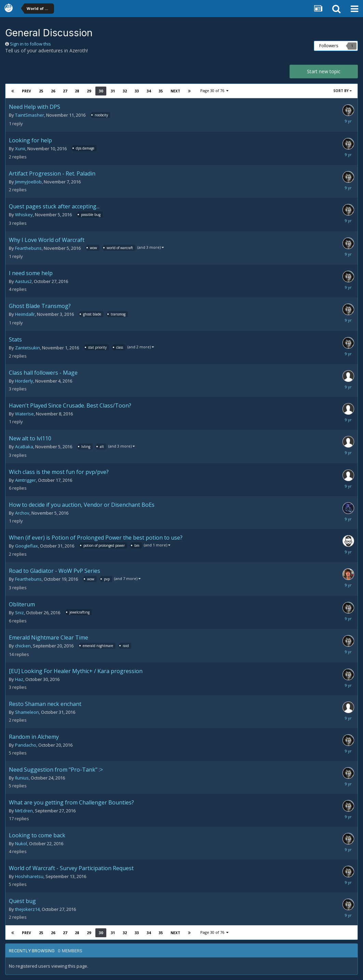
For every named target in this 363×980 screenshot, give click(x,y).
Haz (19, 679)
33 (137, 91)
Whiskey (24, 215)
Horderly (24, 381)
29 (89, 91)
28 (77, 91)
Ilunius (22, 778)
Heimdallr (25, 314)
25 (41, 91)
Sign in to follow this (30, 44)
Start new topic (324, 71)
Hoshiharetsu (29, 876)
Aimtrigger (25, 480)
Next (175, 91)
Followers (329, 46)
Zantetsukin (28, 348)
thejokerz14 (27, 909)
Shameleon (27, 712)
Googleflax (26, 546)
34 (149, 91)
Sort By (342, 91)
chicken (23, 646)
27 (65, 91)
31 (113, 91)
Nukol (21, 843)
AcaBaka (24, 447)
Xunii (20, 149)
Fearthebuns (28, 248)
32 (125, 91)
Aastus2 (23, 281)
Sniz (19, 612)
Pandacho (26, 745)
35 (161, 91)
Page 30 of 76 (214, 91)
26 (53, 91)
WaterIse (24, 414)
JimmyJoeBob (28, 182)
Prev (26, 91)
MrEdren (24, 811)
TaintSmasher (30, 115)
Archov (22, 513)
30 (101, 91)
